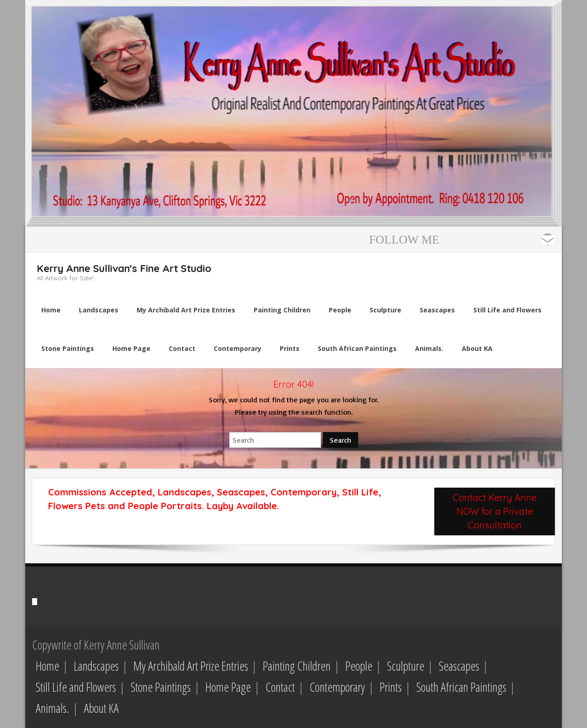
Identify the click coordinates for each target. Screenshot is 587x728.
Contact (280, 687)
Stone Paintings (161, 687)
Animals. (53, 708)
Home (47, 666)
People (359, 666)
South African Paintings (461, 687)
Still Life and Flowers (76, 687)
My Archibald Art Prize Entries (191, 666)
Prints (391, 687)
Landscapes (96, 666)
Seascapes (459, 666)
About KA (101, 708)
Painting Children (297, 666)
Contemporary (337, 687)
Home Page (228, 687)
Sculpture (406, 666)
